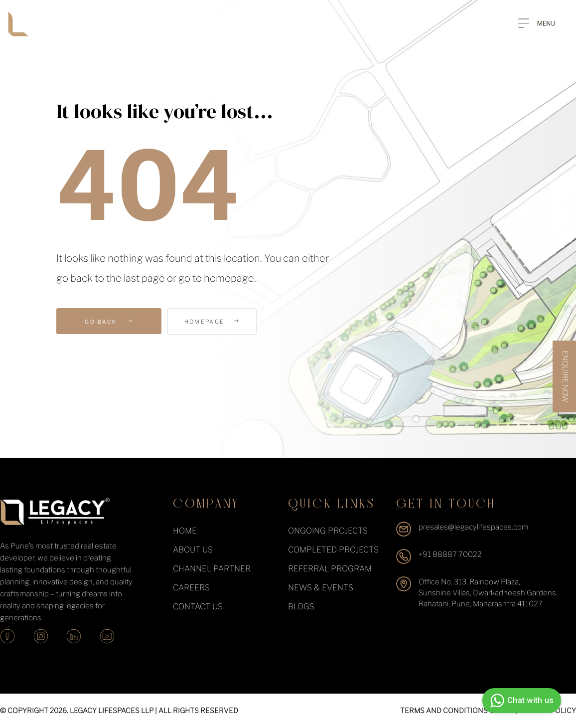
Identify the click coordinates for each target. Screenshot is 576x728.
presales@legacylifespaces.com (473, 527)
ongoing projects (328, 531)
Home (185, 531)
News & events (321, 588)
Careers (191, 588)
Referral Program (330, 569)
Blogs (301, 607)
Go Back (109, 321)
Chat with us (520, 701)
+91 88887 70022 (450, 554)
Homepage (224, 322)
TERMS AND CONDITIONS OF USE (457, 710)
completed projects (333, 550)
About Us (193, 550)
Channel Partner (212, 569)
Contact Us (198, 607)
